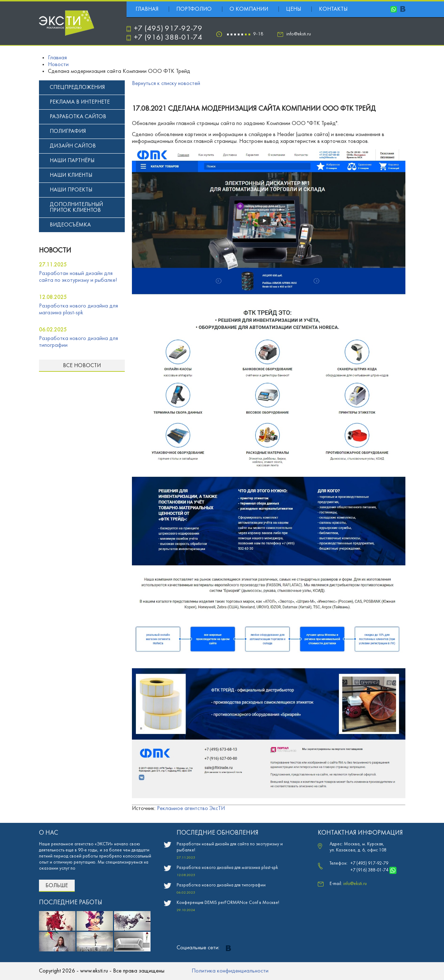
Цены (293, 9)
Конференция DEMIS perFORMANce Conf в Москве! (228, 903)
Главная (147, 9)
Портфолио (194, 9)
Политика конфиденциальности (230, 971)
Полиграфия (68, 131)
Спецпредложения (77, 87)
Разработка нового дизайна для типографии (221, 885)
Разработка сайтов (78, 117)
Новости (58, 65)
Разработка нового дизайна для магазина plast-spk (227, 868)
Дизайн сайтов (73, 146)
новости (55, 251)
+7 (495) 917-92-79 (168, 29)
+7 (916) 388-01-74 (168, 38)
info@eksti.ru (299, 34)
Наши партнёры (72, 161)
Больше (57, 886)
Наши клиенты (71, 175)
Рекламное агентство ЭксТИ (191, 809)
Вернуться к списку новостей (166, 84)
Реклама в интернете (80, 102)
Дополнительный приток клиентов (76, 207)
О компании (249, 9)
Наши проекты (71, 190)
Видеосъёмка (70, 225)
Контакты (333, 9)
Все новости (82, 366)
